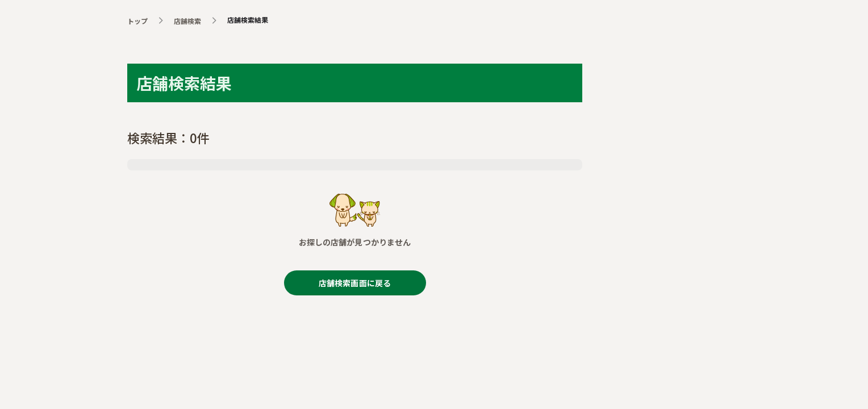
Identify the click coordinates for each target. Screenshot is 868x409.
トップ (137, 21)
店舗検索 (187, 21)
